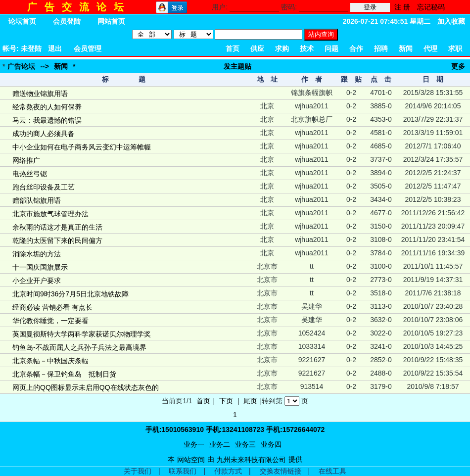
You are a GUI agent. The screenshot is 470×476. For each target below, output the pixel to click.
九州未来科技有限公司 (251, 460)
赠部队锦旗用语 (37, 200)
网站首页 (111, 21)
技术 (307, 48)
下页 (226, 401)
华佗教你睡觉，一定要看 (50, 321)
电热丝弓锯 (30, 174)
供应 (257, 48)
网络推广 (26, 160)
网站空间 (191, 460)
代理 (430, 48)
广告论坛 (21, 66)
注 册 (402, 7)
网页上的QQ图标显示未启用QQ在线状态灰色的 (86, 387)
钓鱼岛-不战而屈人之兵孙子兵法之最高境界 (79, 347)
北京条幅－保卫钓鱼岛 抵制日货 (64, 374)
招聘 (381, 48)
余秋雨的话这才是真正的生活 (57, 227)
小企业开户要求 (37, 281)
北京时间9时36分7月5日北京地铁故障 (70, 294)
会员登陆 (67, 21)
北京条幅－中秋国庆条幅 (50, 361)
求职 (455, 48)
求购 (282, 48)
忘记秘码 (431, 7)
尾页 (250, 401)
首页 (233, 48)
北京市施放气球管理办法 (50, 214)
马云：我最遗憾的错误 (47, 120)
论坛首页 (22, 21)
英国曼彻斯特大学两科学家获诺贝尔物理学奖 (82, 334)
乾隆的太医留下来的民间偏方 (57, 240)
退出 (55, 48)
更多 (458, 66)
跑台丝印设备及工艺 (44, 187)
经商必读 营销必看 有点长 (52, 307)
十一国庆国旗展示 (40, 267)
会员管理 (88, 48)
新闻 (406, 48)
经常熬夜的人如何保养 (47, 107)
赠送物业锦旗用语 (40, 94)
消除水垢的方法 (37, 254)
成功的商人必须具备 (44, 134)
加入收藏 (451, 21)
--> (45, 66)
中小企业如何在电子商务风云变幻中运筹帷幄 (82, 147)
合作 (356, 48)
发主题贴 (237, 66)
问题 (331, 48)
